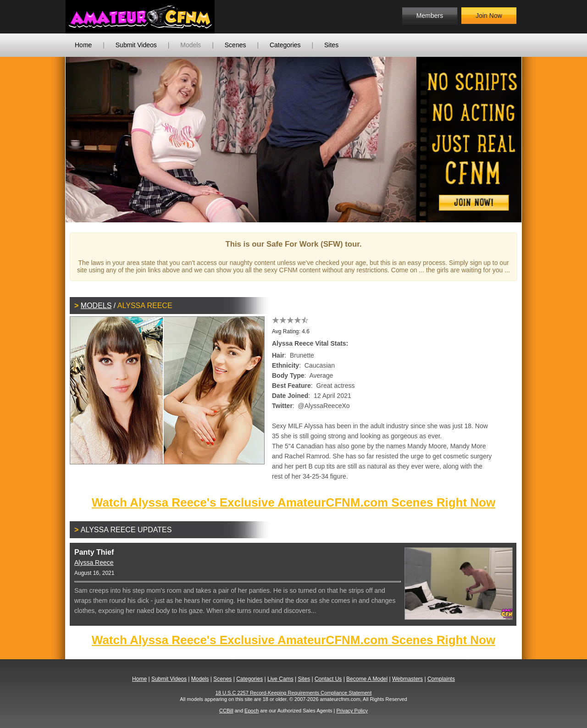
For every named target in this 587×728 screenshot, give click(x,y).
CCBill (226, 711)
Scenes (235, 45)
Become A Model (367, 679)
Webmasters (407, 679)
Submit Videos (136, 45)
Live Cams (280, 679)
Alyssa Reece (94, 563)
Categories (285, 45)
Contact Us (328, 679)
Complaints (441, 679)
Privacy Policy (352, 711)
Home (83, 45)
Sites (331, 45)
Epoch (252, 711)
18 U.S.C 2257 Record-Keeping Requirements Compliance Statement (294, 693)
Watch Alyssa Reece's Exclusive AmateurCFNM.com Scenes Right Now (293, 502)
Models (191, 45)
